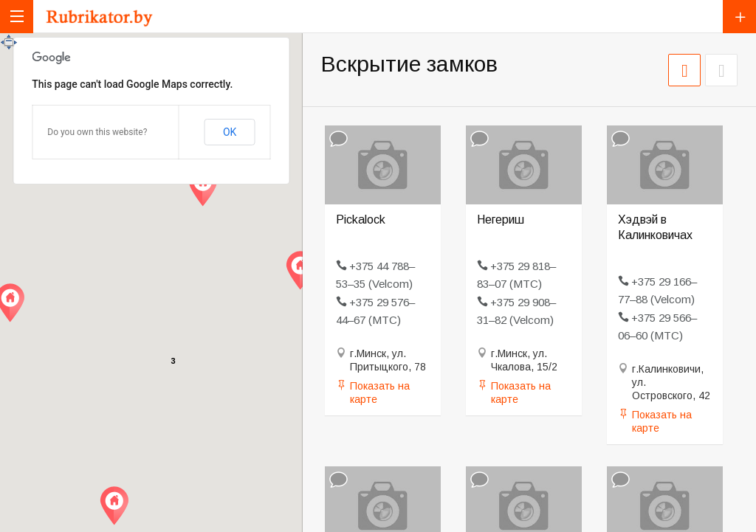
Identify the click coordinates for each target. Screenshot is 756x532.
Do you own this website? (97, 132)
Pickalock (361, 220)
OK (230, 132)
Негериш (501, 220)
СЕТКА (684, 70)
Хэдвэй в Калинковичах (655, 227)
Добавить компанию (739, 17)
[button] (114, 506)
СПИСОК (721, 70)
